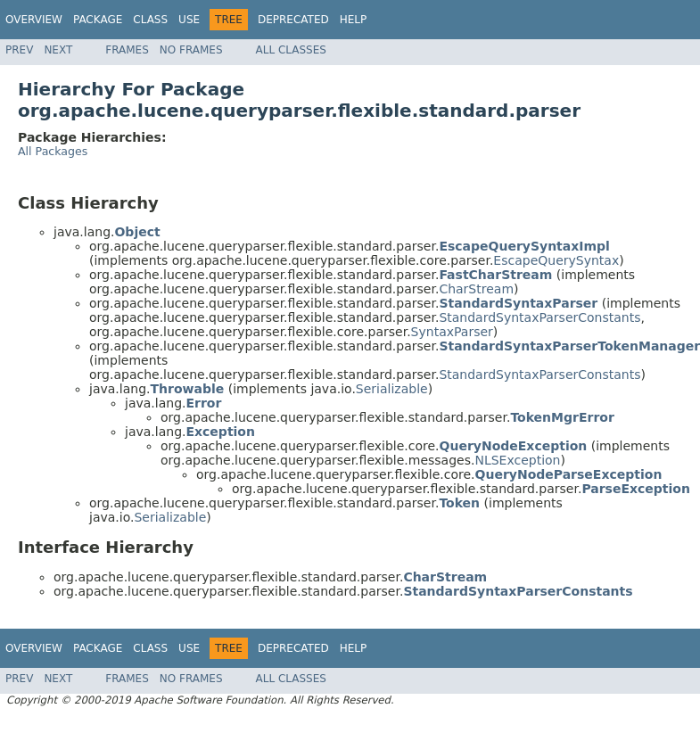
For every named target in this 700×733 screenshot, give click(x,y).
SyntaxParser (452, 332)
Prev (19, 50)
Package (98, 20)
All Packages (53, 151)
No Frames (191, 50)
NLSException (517, 460)
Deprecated (293, 20)
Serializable (392, 389)
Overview (34, 20)
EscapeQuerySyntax (556, 260)
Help (354, 20)
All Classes (291, 50)
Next (58, 50)
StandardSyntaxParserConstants (539, 317)
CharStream (476, 289)
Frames (127, 50)
